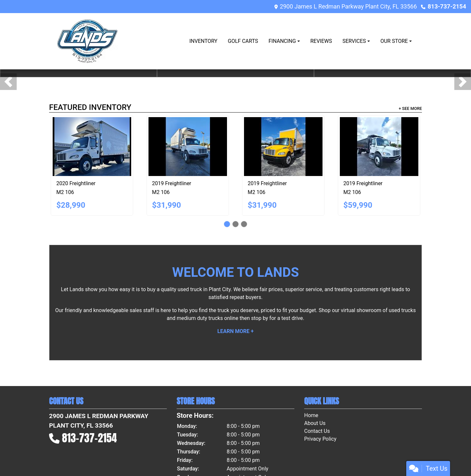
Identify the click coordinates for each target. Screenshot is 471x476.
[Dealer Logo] (87, 41)
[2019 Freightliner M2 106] (188, 147)
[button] (8, 82)
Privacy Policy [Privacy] (320, 439)
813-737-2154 (447, 6)
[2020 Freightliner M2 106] (92, 147)
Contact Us (317, 431)
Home (311, 415)
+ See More (410, 108)
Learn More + (236, 331)
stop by (260, 318)
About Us (315, 423)
